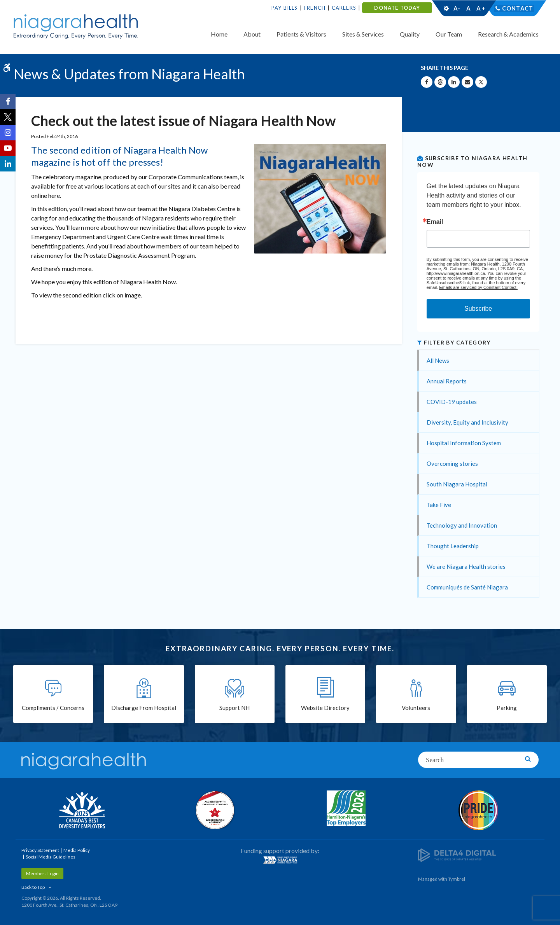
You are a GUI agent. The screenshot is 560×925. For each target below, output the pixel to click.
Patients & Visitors (301, 34)
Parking (507, 708)
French (315, 8)
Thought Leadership (453, 546)
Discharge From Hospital (144, 708)
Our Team (449, 34)
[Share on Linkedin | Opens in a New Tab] (454, 82)
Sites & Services (363, 34)
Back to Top (33, 887)
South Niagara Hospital (457, 484)
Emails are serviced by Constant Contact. (478, 287)
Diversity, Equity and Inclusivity (467, 422)
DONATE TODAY (397, 8)
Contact (518, 8)
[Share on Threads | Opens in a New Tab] (440, 82)
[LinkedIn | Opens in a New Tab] (8, 164)
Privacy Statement (40, 850)
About (252, 34)
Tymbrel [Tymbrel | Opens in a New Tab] (457, 879)
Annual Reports (447, 381)
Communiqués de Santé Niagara (467, 587)
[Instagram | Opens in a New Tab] (8, 133)
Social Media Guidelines (51, 857)
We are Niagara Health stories (466, 567)
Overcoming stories (452, 463)
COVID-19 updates (452, 402)
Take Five (439, 505)
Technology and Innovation (462, 525)
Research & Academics (508, 34)
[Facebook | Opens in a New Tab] (8, 101)
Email (435, 222)
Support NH (234, 708)
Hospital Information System (464, 443)
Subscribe (478, 309)
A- (457, 8)
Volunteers (416, 708)
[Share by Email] (467, 82)
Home (219, 34)
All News (438, 360)
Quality (410, 34)
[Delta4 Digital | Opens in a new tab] (457, 854)
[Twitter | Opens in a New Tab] (8, 117)
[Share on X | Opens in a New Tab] (481, 82)
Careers (344, 8)
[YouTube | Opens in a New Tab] (8, 148)
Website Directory (325, 708)
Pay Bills (285, 8)
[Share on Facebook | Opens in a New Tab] (427, 82)
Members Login (42, 873)
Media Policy (77, 850)
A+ (480, 8)
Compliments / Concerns (53, 708)
